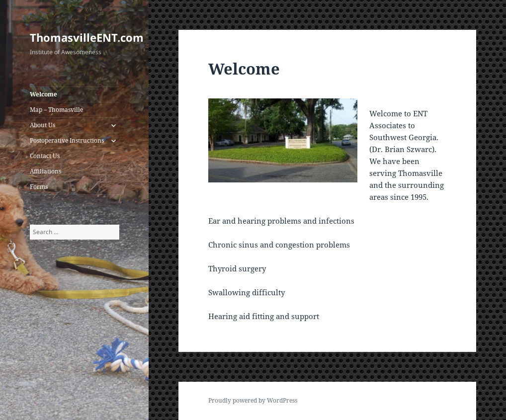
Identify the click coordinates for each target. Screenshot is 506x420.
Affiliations (45, 171)
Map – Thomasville (56, 110)
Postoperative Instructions (67, 140)
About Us (42, 125)
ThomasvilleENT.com (87, 37)
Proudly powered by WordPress (253, 400)
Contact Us (45, 156)
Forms (39, 187)
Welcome (43, 94)
